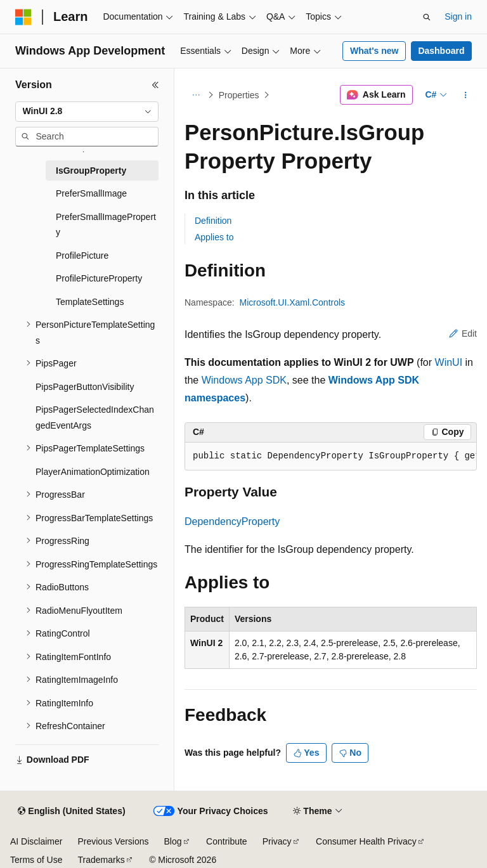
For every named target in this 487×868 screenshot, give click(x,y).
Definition (213, 221)
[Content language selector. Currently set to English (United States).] (71, 812)
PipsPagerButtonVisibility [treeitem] (85, 387)
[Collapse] (155, 85)
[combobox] (87, 112)
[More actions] (466, 95)
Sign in (458, 16)
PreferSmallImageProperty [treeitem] (106, 225)
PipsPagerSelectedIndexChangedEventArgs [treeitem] (95, 418)
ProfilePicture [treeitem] (82, 256)
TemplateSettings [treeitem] (90, 302)
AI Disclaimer (36, 841)
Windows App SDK (244, 380)
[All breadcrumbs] (196, 95)
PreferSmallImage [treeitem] (91, 193)
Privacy (277, 841)
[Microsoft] (23, 17)
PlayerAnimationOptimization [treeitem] (93, 472)
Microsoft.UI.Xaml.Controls (293, 302)
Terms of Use (36, 860)
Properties (239, 95)
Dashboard (441, 51)
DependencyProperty (232, 521)
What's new (374, 51)
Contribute (227, 841)
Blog (173, 841)
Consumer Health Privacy (366, 841)
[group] (331, 457)
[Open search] (427, 17)
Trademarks (101, 860)
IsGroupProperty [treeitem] (91, 171)
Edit (463, 334)
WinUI (449, 362)
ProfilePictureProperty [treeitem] (99, 278)
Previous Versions (113, 841)
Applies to (214, 237)
